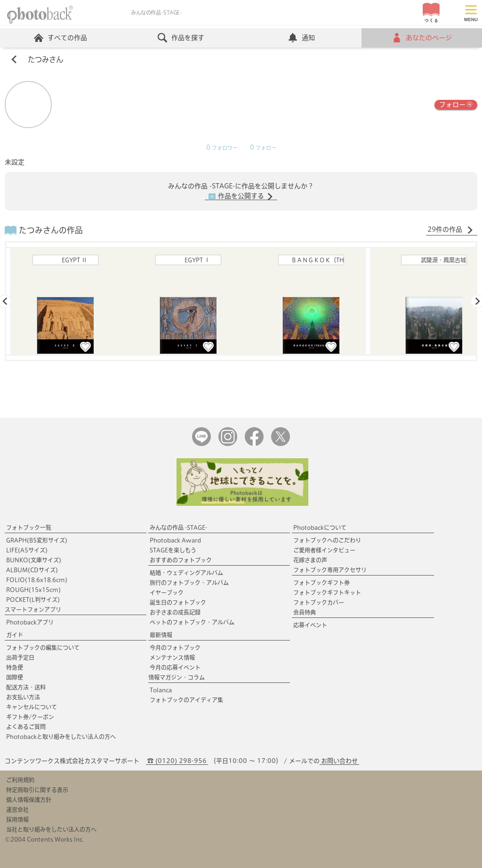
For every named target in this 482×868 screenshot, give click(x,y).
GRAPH (37, 540)
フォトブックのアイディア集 (186, 700)
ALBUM (32, 570)
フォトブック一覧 (29, 527)
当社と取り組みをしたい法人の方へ (51, 829)
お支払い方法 (23, 697)
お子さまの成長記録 (175, 612)
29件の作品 (450, 230)
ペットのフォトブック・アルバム (192, 622)
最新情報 (161, 635)
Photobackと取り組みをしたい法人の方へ (61, 737)
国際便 (15, 677)
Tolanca (161, 690)
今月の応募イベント (175, 667)
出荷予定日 (20, 657)
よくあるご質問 (26, 727)
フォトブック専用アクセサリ (330, 570)
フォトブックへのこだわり (327, 540)
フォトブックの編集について (43, 648)
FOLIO (37, 580)
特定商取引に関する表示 (37, 790)
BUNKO (34, 560)
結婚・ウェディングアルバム (186, 573)
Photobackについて (320, 527)
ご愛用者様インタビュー (324, 550)
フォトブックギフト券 (321, 583)
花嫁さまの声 (310, 560)
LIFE (27, 550)
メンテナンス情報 (172, 657)
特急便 (15, 667)
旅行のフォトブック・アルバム (189, 583)
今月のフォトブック (175, 648)
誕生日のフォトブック (178, 602)
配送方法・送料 (26, 687)
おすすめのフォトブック (181, 560)
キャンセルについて (32, 707)
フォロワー (222, 148)
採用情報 (17, 819)
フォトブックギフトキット (327, 592)
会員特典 (305, 612)
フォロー (456, 104)
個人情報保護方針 (29, 800)
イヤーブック (167, 592)
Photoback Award (175, 540)
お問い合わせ (339, 761)
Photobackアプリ (30, 622)
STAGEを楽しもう (173, 550)
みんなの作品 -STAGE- (178, 527)
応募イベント (310, 625)
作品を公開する (241, 196)
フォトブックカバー (319, 602)
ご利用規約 (20, 780)
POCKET (33, 600)
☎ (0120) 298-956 (177, 761)
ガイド (15, 635)
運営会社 (17, 810)
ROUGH (33, 590)
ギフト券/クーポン (30, 717)
